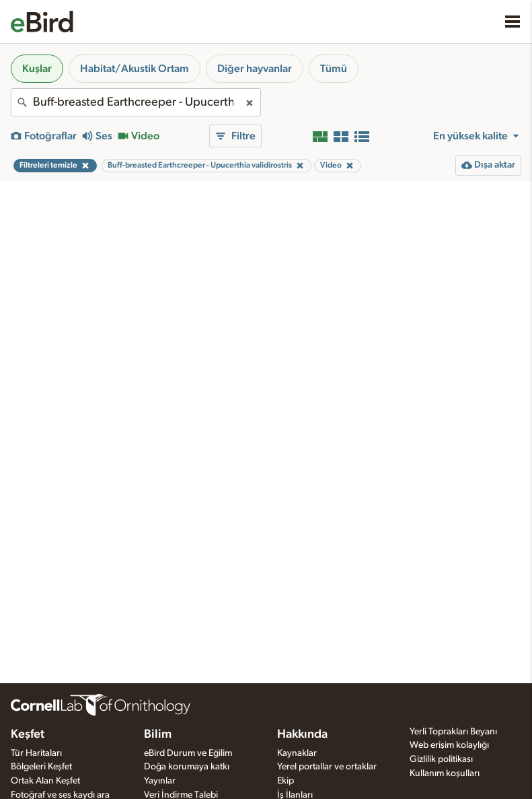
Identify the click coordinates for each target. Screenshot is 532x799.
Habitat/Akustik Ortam (135, 69)
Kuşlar (37, 69)
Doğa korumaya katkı (187, 767)
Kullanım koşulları (445, 773)
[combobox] (136, 102)
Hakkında (302, 734)
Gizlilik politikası (441, 759)
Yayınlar (160, 781)
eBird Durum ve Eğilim (188, 753)
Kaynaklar (297, 753)
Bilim (158, 734)
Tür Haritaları (36, 753)
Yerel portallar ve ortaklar (327, 767)
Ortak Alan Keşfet (45, 781)
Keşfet (28, 734)
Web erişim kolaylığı (449, 745)
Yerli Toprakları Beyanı (453, 732)
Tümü (334, 69)
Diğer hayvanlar (255, 69)
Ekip (286, 781)
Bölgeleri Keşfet (41, 767)
